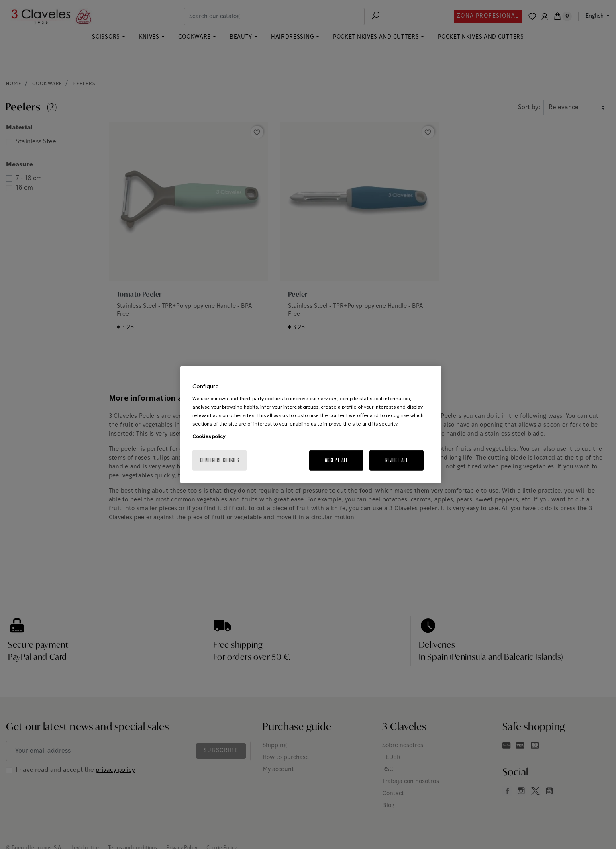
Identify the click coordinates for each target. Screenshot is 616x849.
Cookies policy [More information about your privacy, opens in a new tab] (209, 436)
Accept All (337, 460)
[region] (311, 424)
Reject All (397, 460)
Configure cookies (219, 460)
